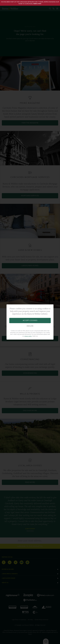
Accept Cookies (30, 320)
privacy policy (28, 336)
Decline (30, 326)
